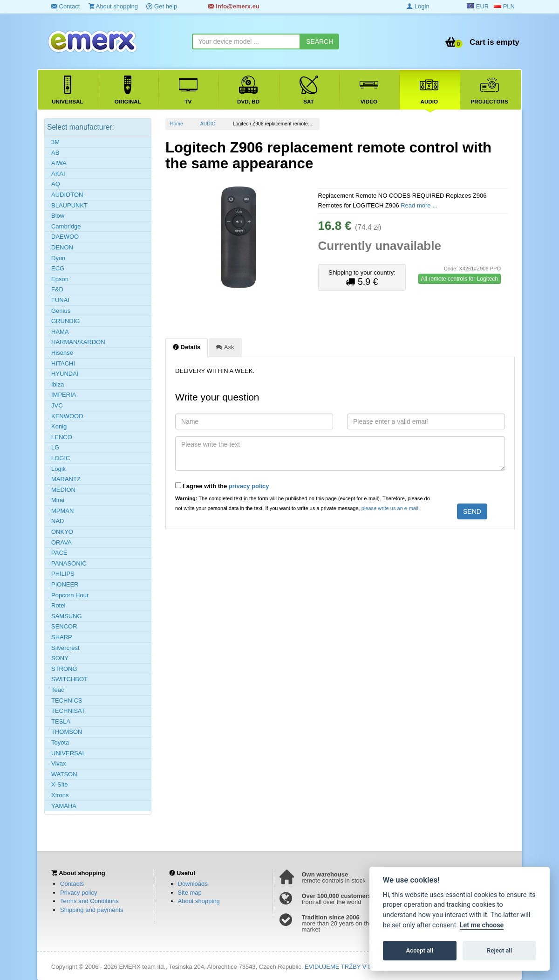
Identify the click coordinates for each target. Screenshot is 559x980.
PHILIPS (63, 574)
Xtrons (60, 795)
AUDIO (208, 124)
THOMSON (67, 732)
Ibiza (58, 384)
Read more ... (419, 205)
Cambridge (66, 226)
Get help (162, 6)
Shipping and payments (92, 910)
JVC (57, 405)
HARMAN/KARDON (78, 342)
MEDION (63, 490)
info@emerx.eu (234, 6)
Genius (61, 311)
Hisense (62, 353)
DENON (62, 247)
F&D (57, 289)
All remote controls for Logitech (460, 279)
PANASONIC (69, 563)
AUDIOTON (67, 195)
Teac (58, 690)
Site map (190, 893)
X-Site (59, 784)
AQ (56, 184)
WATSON (64, 774)
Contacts (72, 884)
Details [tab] (187, 347)
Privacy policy (78, 893)
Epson (60, 279)
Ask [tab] (225, 347)
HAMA (60, 332)
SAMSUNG (67, 616)
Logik (58, 469)
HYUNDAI (65, 374)
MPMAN (62, 511)
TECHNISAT (68, 711)
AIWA (59, 163)
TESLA (61, 721)
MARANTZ (66, 479)
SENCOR (64, 626)
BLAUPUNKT (69, 205)
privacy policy (249, 486)
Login (418, 6)
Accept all (420, 950)
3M (55, 142)
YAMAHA (64, 806)
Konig (59, 426)
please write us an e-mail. (391, 508)
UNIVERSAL (68, 753)
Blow (58, 216)
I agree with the (222, 486)
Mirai (58, 500)
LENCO (62, 437)
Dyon (58, 258)
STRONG (64, 669)
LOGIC (61, 458)
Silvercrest (65, 648)
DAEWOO (65, 237)
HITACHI (63, 363)
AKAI (58, 174)
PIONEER (65, 584)
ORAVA (61, 542)
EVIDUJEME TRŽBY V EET (342, 967)
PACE (59, 553)
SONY (60, 658)
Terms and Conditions (89, 901)
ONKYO (62, 532)
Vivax (59, 763)
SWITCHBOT (69, 679)
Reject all (499, 950)
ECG (58, 268)
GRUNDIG (65, 321)
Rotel (58, 605)
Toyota (60, 742)
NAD (58, 521)
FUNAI (60, 300)
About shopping (113, 6)
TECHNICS (67, 700)
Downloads (193, 884)
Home (177, 124)
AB (55, 153)
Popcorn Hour (70, 595)
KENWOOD (67, 416)
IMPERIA (64, 395)
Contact (65, 6)
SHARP (62, 637)
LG (55, 447)
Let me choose (482, 925)
